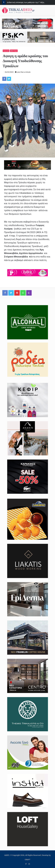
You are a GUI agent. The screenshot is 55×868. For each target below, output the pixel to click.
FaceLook (6, 51)
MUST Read (14, 51)
